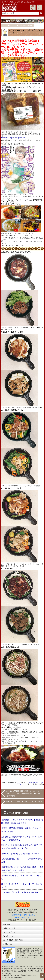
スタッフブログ (9, 932)
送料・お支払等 (9, 928)
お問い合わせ (8, 944)
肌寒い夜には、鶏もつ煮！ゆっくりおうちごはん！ (24, 801)
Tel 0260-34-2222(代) (22, 917)
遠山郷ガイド (8, 936)
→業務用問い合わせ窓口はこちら (23, 915)
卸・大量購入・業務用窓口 (13, 940)
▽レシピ (21, 784)
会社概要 (7, 924)
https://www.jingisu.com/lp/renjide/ (13, 138)
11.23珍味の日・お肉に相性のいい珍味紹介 (20, 892)
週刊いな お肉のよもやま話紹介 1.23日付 (20, 854)
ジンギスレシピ (33, 782)
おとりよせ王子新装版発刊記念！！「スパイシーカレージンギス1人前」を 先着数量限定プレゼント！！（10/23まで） (25, 793)
